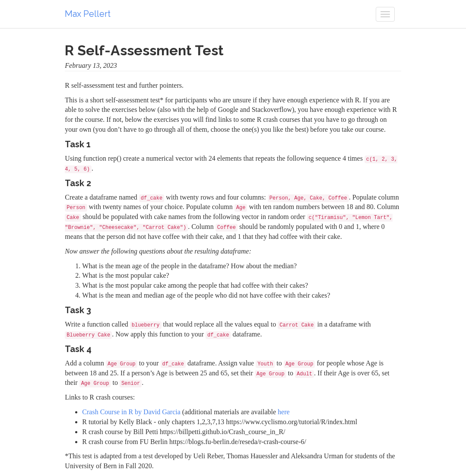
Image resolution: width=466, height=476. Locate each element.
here (284, 412)
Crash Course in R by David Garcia (131, 412)
